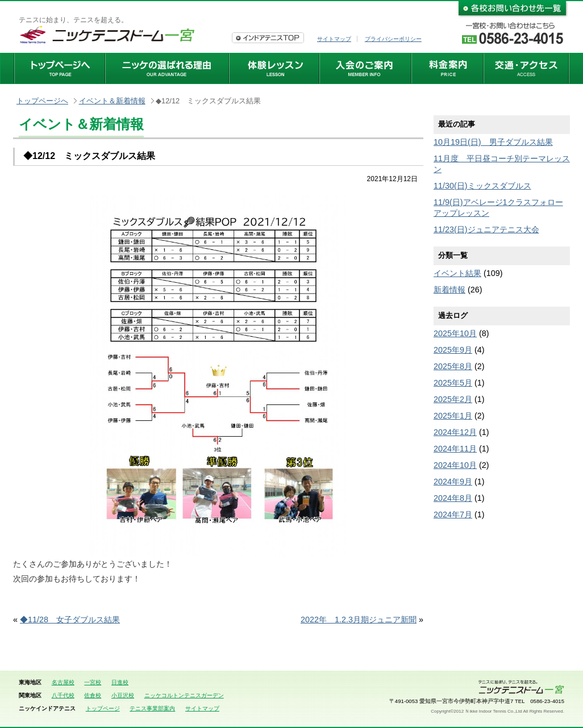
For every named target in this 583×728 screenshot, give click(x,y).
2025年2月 (453, 399)
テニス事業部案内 (152, 708)
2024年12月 (455, 432)
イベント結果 (457, 273)
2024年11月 (455, 449)
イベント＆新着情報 (112, 101)
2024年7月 (453, 514)
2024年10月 (455, 465)
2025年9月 (453, 350)
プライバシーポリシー (393, 39)
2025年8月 (453, 366)
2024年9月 (453, 482)
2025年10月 (455, 333)
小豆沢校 (123, 695)
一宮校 (93, 682)
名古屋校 (63, 682)
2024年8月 (453, 498)
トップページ (103, 708)
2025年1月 (453, 416)
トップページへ (42, 101)
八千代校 (63, 695)
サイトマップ (334, 39)
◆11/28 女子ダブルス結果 (70, 620)
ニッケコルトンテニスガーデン (184, 695)
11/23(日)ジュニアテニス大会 (486, 229)
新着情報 (449, 290)
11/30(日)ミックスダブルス (482, 186)
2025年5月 (453, 383)
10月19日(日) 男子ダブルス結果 (493, 142)
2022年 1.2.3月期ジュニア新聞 (359, 620)
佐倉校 (93, 695)
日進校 (120, 682)
